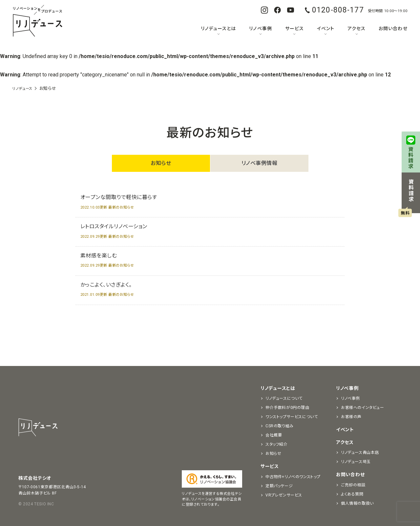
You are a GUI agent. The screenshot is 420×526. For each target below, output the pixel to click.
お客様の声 (351, 417)
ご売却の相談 (353, 485)
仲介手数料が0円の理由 (287, 408)
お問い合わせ (393, 29)
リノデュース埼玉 (356, 462)
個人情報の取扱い (357, 503)
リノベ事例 (260, 29)
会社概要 (274, 435)
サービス (294, 29)
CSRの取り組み (280, 426)
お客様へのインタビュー (363, 408)
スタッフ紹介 (277, 444)
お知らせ (161, 163)
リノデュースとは (218, 29)
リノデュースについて (284, 398)
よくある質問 (352, 494)
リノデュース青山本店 (360, 453)
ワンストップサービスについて (292, 417)
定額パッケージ (279, 486)
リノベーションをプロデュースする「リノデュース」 (37, 21)
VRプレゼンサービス (284, 495)
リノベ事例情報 (260, 163)
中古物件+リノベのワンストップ (293, 477)
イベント (326, 29)
